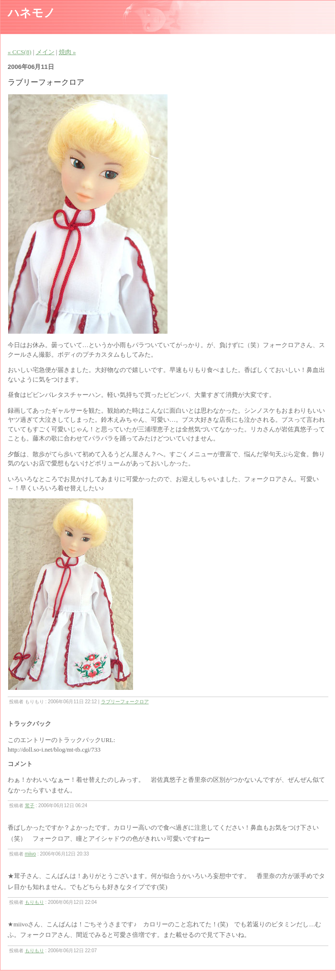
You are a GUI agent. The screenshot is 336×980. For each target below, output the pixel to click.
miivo (30, 854)
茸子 (30, 805)
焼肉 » (67, 52)
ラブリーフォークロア (125, 702)
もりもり (34, 902)
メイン (45, 52)
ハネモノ (32, 13)
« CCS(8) (19, 52)
